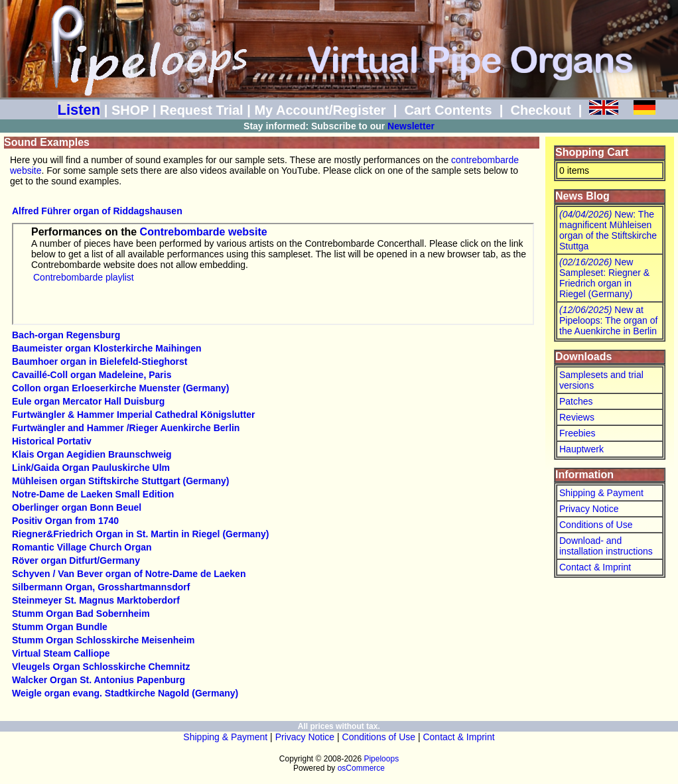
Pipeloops (381, 759)
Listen (79, 110)
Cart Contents (448, 110)
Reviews (577, 417)
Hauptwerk (581, 449)
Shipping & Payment (601, 493)
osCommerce (361, 768)
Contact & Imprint (595, 567)
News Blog (582, 196)
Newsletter (411, 126)
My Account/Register (320, 110)
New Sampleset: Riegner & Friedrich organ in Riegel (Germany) (604, 278)
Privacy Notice (589, 509)
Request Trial (202, 110)
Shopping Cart (592, 152)
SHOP (130, 110)
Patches (576, 401)
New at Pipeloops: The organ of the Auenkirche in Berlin (608, 320)
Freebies (577, 433)
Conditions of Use (596, 525)
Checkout (540, 110)
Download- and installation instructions (606, 546)
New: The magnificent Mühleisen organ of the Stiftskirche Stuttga (608, 230)
